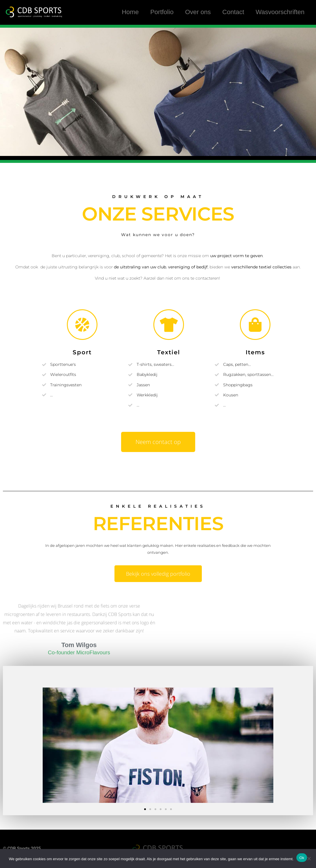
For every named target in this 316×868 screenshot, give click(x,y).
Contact (233, 12)
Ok (302, 858)
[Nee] (309, 858)
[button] (145, 809)
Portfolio (162, 12)
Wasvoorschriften (280, 12)
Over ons (198, 12)
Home (130, 12)
